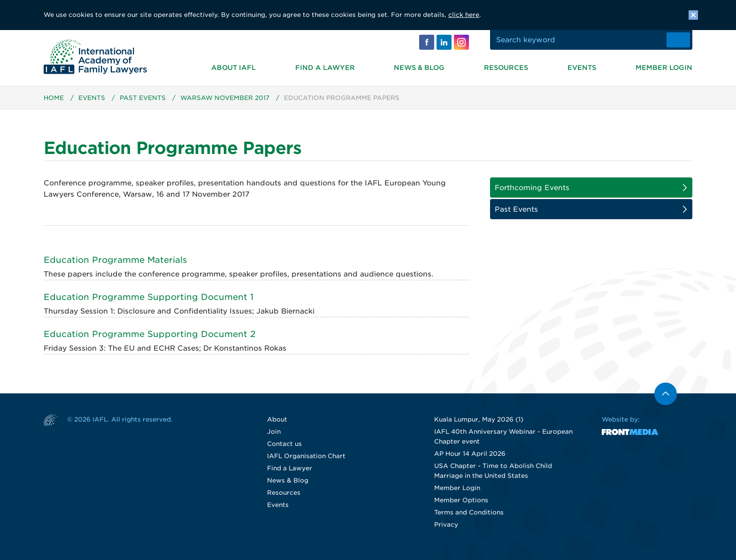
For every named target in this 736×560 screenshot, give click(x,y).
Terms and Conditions (469, 512)
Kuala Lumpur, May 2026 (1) (479, 419)
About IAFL (234, 68)
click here (464, 15)
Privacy (446, 525)
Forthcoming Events (532, 188)
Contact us (284, 444)
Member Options (461, 500)
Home (54, 98)
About (277, 419)
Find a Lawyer (325, 68)
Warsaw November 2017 (225, 98)
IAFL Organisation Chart (306, 456)
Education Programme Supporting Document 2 (149, 334)
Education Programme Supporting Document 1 (149, 297)
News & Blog (419, 68)
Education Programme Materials (115, 260)
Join (274, 432)
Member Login (664, 68)
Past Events (143, 98)
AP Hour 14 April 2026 (470, 454)
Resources (506, 68)
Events (582, 68)
